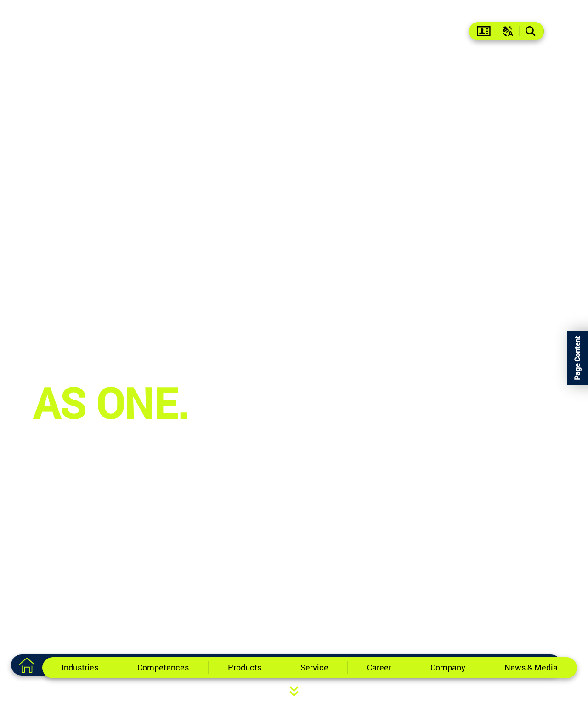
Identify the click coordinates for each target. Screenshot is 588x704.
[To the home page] (27, 665)
